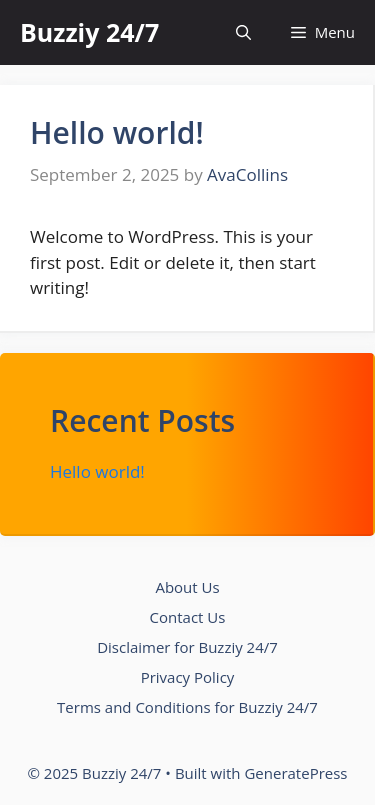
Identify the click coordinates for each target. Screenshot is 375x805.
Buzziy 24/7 (89, 32)
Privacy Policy (188, 677)
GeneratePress (295, 773)
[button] (243, 32)
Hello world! (117, 132)
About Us (187, 587)
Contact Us (188, 617)
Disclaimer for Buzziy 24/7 (187, 647)
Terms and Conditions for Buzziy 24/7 (187, 707)
